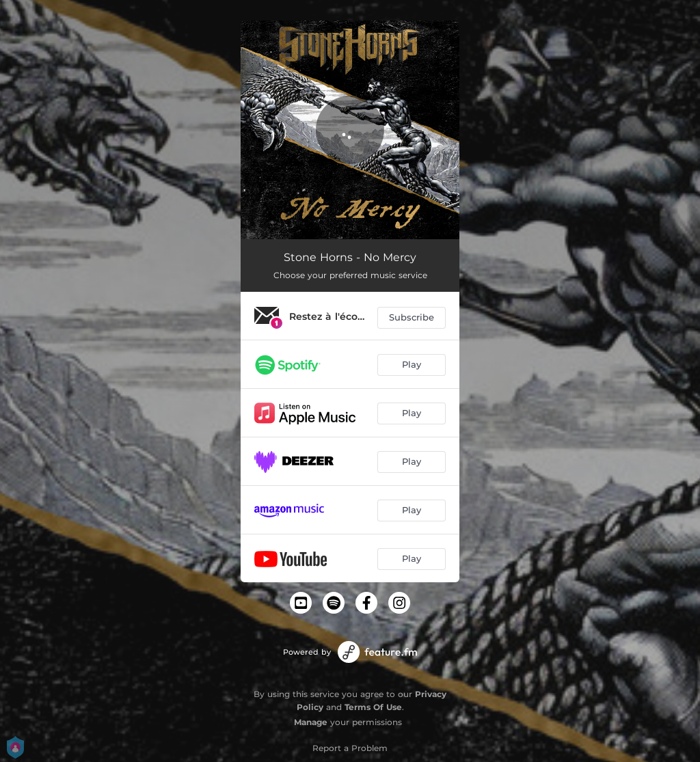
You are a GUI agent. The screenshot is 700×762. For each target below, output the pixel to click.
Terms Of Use (373, 707)
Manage (311, 722)
